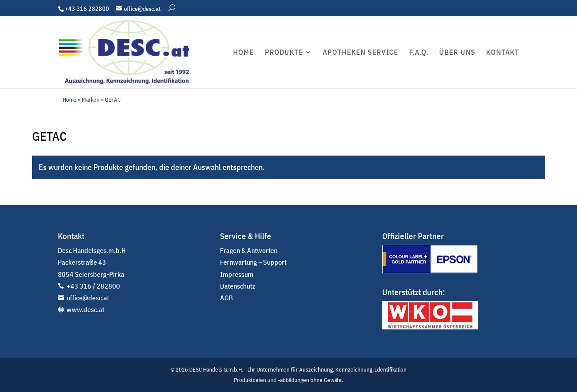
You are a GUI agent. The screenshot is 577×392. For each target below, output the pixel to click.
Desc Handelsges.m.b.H (92, 250)
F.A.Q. (419, 53)
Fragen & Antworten (249, 250)
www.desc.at (85, 309)
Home (70, 100)
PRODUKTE (284, 53)
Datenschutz (238, 286)
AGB (227, 298)
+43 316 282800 (87, 9)
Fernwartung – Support (253, 262)
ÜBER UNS (457, 53)
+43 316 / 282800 (93, 286)
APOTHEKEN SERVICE (360, 53)
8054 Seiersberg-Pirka (91, 274)
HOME (243, 53)
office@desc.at (88, 298)
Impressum (237, 274)
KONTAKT (503, 53)
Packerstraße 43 (82, 262)
